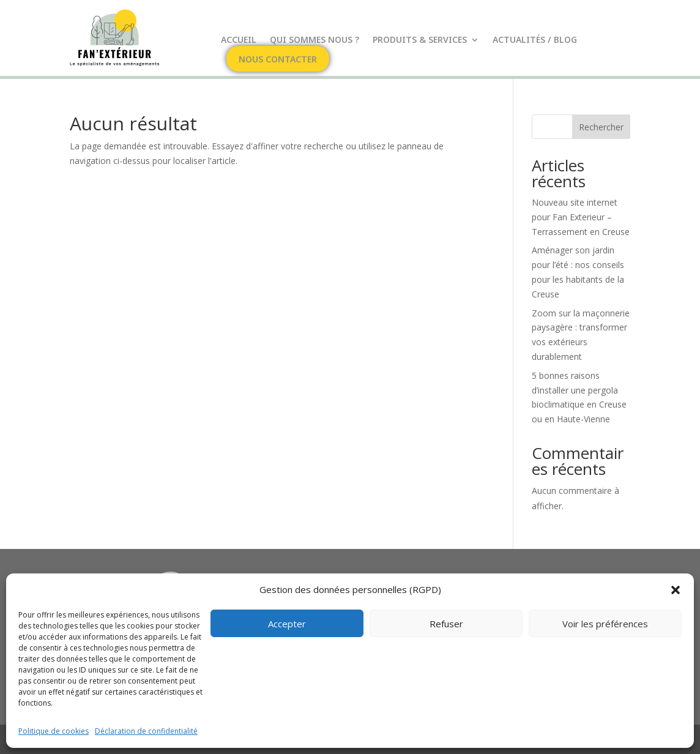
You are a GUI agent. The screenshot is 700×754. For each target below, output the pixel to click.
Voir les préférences (605, 624)
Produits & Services (420, 40)
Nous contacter (278, 60)
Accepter (287, 624)
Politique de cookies (54, 731)
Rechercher (601, 127)
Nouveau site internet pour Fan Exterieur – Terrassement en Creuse (581, 217)
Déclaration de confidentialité (146, 731)
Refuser (446, 624)
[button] (676, 590)
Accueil (239, 40)
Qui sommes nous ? (315, 40)
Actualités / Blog (535, 40)
